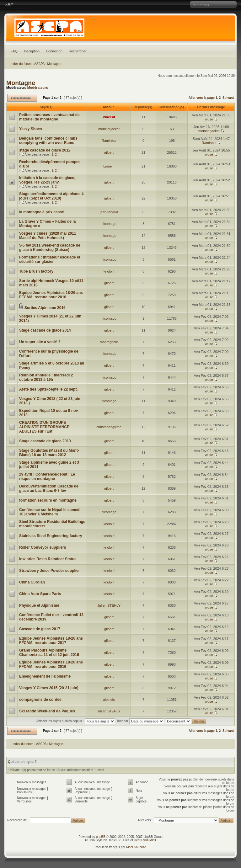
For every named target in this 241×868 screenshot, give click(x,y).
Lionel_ (109, 166)
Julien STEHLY (109, 605)
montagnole (109, 342)
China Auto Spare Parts (40, 594)
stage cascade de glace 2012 (45, 150)
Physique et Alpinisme (39, 605)
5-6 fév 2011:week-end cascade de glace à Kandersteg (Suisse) (50, 248)
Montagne (54, 64)
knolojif (109, 271)
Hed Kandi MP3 (145, 840)
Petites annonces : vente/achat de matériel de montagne (49, 117)
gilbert (109, 152)
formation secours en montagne (48, 500)
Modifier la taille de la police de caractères (9, 5)
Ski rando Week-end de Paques (47, 711)
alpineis (109, 700)
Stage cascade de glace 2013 (45, 441)
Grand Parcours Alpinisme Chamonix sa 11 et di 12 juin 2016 (49, 652)
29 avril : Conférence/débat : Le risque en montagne (47, 477)
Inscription (32, 51)
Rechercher (78, 51)
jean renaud (109, 212)
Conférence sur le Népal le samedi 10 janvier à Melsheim (50, 512)
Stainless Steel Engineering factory (51, 536)
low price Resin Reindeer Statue (48, 559)
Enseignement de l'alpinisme (45, 676)
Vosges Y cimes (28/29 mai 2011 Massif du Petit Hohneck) (48, 236)
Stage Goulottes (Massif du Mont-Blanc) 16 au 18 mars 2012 (49, 453)
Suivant (228, 98)
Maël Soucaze (136, 847)
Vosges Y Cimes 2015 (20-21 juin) (49, 688)
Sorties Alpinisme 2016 (45, 308)
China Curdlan (32, 582)
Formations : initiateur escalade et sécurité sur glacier (50, 259)
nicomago (109, 224)
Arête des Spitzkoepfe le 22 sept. (48, 389)
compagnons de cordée (40, 700)
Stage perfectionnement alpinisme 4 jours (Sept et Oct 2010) (51, 196)
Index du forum (21, 64)
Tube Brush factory (36, 271)
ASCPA (39, 64)
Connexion (54, 51)
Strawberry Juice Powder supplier (49, 571)
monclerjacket (109, 129)
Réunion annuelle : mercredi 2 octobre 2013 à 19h (46, 377)
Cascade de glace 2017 (40, 629)
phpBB (101, 837)
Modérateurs (38, 88)
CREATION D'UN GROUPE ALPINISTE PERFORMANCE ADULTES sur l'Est (44, 427)
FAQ (14, 51)
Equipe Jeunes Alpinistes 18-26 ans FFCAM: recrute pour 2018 (51, 295)
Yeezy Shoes (31, 129)
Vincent (109, 117)
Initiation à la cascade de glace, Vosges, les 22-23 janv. (47, 180)
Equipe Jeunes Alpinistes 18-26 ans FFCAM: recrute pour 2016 (51, 664)
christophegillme (109, 427)
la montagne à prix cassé (42, 212)
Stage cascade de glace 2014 (45, 330)
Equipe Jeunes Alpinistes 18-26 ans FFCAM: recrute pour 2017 (51, 641)
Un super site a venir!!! (40, 342)
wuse (209, 119)
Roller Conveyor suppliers (43, 547)
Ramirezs (109, 141)
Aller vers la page (202, 98)
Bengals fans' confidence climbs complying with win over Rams (48, 141)
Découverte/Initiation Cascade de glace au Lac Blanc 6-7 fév (49, 488)
